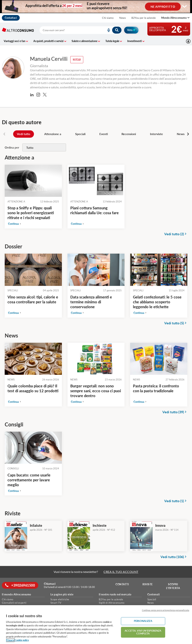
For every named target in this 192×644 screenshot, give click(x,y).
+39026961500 (21, 585)
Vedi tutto (24, 134)
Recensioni (129, 134)
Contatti (123, 584)
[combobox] (81, 30)
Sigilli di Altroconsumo (112, 603)
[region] (96, 625)
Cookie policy (22, 640)
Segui (77, 60)
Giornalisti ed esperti (14, 603)
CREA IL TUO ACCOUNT (121, 572)
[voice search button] (107, 30)
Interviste (156, 134)
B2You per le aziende (144, 18)
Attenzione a (53, 134)
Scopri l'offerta (174, 586)
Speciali (80, 134)
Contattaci (11, 18)
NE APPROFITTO (163, 6)
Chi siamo (108, 18)
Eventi (104, 134)
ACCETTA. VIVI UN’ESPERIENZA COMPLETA (143, 632)
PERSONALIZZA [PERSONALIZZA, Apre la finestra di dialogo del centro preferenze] (143, 621)
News (123, 18)
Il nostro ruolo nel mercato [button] (115, 594)
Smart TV (56, 603)
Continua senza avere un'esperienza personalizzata (166, 610)
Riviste (148, 584)
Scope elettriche (60, 599)
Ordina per (12, 147)
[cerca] (68, 30)
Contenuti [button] (154, 594)
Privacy (10, 640)
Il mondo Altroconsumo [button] (16, 594)
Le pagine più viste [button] (62, 594)
